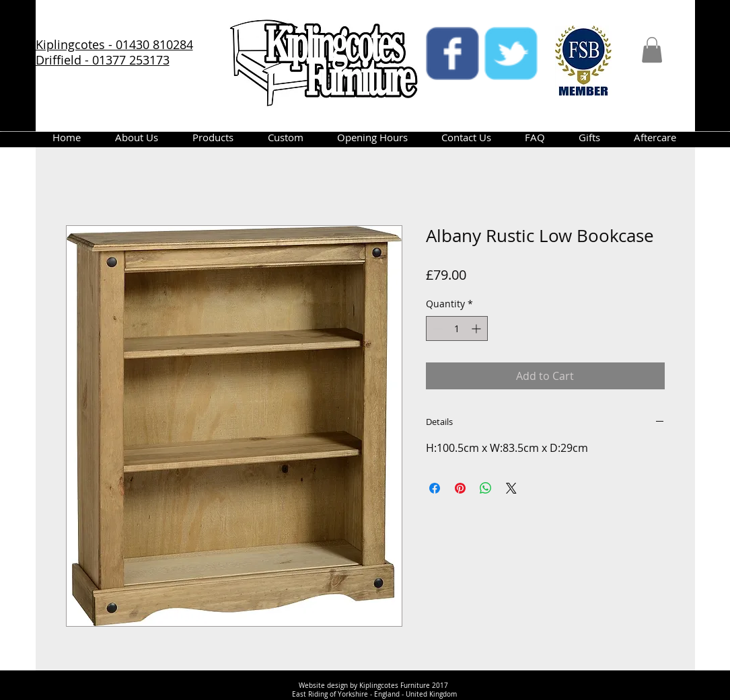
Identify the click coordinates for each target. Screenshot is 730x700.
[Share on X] (511, 488)
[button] (652, 50)
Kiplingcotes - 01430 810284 (114, 44)
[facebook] (452, 53)
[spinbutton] (457, 328)
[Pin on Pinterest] (460, 488)
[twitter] (511, 53)
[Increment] (477, 328)
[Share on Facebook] (435, 488)
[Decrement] (436, 328)
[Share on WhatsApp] (486, 488)
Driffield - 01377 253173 (103, 60)
